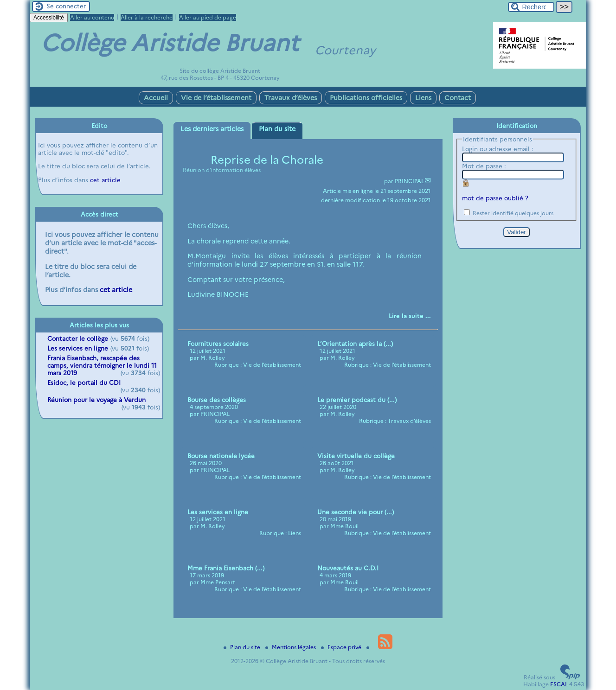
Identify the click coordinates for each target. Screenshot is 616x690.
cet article (105, 180)
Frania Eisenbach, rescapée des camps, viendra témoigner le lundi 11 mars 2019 (102, 365)
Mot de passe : (484, 166)
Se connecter (66, 6)
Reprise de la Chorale (267, 160)
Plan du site (243, 647)
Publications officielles (366, 98)
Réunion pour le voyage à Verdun (96, 400)
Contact (458, 98)
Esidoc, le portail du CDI (84, 383)
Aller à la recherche (147, 17)
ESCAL (559, 684)
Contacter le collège (78, 339)
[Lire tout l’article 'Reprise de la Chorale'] (410, 316)
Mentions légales (291, 647)
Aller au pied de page (208, 17)
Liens (423, 98)
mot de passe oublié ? (495, 198)
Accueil (156, 98)
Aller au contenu (92, 17)
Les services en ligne (78, 348)
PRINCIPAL (409, 181)
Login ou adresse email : (498, 149)
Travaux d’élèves (291, 98)
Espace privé (342, 647)
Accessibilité (49, 18)
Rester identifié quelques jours (513, 213)
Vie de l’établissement (216, 98)
